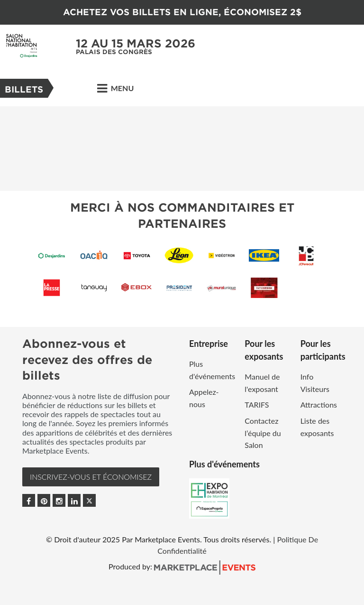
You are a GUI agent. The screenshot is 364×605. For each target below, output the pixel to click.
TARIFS (257, 405)
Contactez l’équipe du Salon (263, 433)
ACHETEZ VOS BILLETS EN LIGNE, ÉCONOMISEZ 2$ (182, 12)
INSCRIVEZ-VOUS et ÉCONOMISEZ (91, 477)
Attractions (319, 405)
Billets (24, 89)
